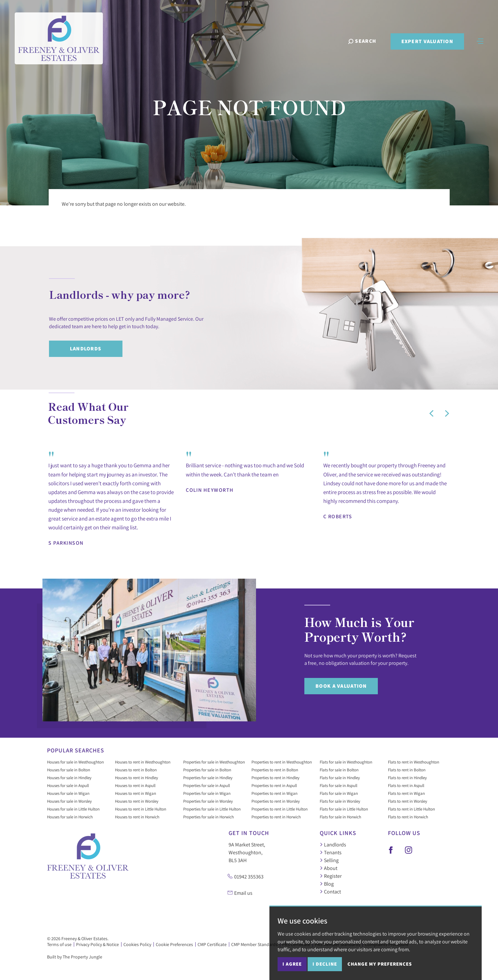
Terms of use (59, 944)
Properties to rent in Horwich (276, 817)
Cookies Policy (137, 944)
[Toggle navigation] (480, 41)
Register (331, 876)
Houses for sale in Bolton (69, 770)
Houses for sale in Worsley (69, 801)
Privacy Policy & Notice (97, 944)
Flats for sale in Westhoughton (346, 762)
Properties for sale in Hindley (208, 778)
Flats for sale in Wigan (339, 793)
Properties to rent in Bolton (275, 770)
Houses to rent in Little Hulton (141, 809)
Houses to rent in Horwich (137, 817)
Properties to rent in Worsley (276, 801)
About (329, 868)
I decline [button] (325, 964)
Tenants (331, 852)
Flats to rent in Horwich (408, 817)
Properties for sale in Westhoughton (214, 762)
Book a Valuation (341, 686)
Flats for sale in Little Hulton (344, 809)
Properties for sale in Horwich (209, 817)
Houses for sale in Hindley (69, 778)
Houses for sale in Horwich (70, 817)
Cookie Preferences (174, 944)
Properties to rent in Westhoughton (282, 762)
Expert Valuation (427, 42)
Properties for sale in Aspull (207, 785)
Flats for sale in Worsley (340, 801)
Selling (329, 860)
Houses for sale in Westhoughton (75, 762)
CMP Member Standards (254, 944)
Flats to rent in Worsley (408, 801)
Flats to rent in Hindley (407, 778)
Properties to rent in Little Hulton (280, 809)
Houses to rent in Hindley (137, 778)
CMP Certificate (212, 944)
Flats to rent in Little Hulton (411, 809)
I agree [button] (292, 964)
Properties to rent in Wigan (274, 793)
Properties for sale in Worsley (208, 801)
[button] (431, 413)
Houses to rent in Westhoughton (143, 762)
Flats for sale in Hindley (340, 778)
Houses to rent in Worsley (137, 801)
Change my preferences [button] (380, 964)
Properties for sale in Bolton (207, 770)
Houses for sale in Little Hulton (73, 809)
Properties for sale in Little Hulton (212, 809)
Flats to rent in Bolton (407, 770)
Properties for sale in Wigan (207, 793)
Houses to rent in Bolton (136, 770)
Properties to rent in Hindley (275, 778)
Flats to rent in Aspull (406, 785)
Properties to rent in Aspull (274, 785)
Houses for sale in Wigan (68, 793)
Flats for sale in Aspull (338, 785)
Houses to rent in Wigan (136, 793)
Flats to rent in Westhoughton (414, 762)
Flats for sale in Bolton (339, 770)
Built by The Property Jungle (75, 957)
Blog (327, 884)
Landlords (86, 349)
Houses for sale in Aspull (68, 785)
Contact (330, 892)
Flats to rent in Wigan (406, 793)
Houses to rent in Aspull (135, 785)
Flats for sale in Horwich (340, 817)
